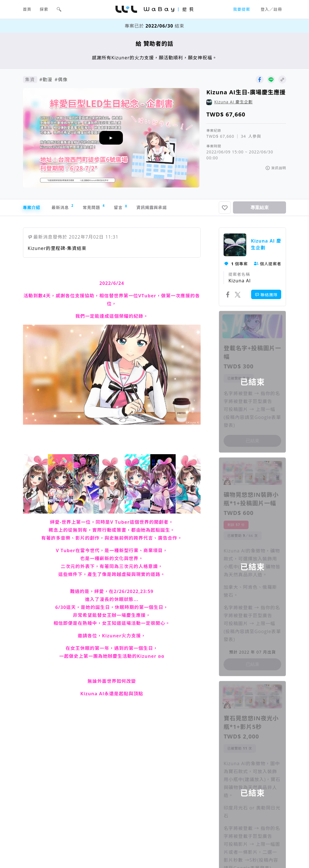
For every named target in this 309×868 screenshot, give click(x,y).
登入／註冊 (272, 9)
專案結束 (260, 208)
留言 (135, 208)
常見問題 (104, 208)
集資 (30, 80)
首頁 (27, 9)
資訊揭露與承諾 (170, 208)
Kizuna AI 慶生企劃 (233, 102)
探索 (44, 9)
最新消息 (68, 208)
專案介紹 (33, 208)
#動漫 (46, 80)
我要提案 (241, 9)
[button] (59, 9)
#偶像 (61, 80)
